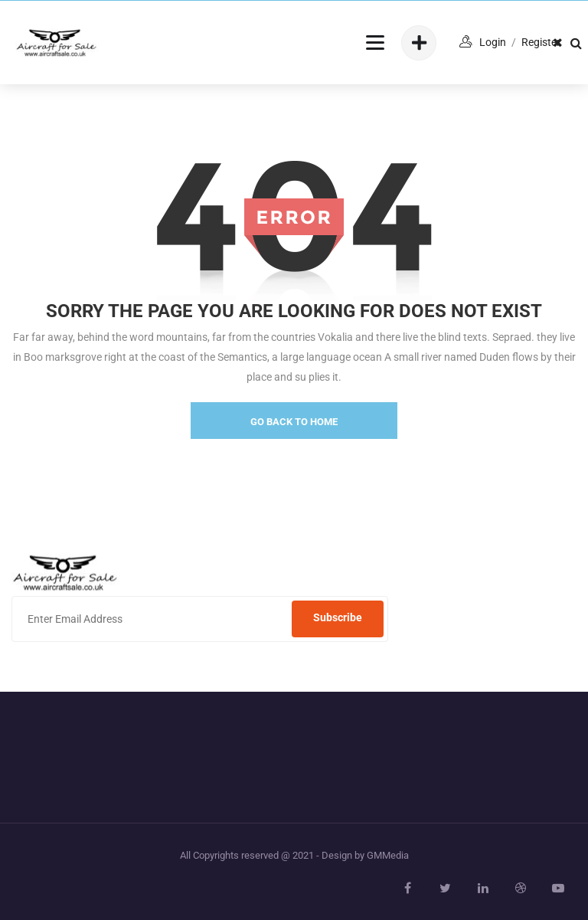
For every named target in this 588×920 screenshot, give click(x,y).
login (493, 42)
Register (541, 42)
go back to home (294, 422)
